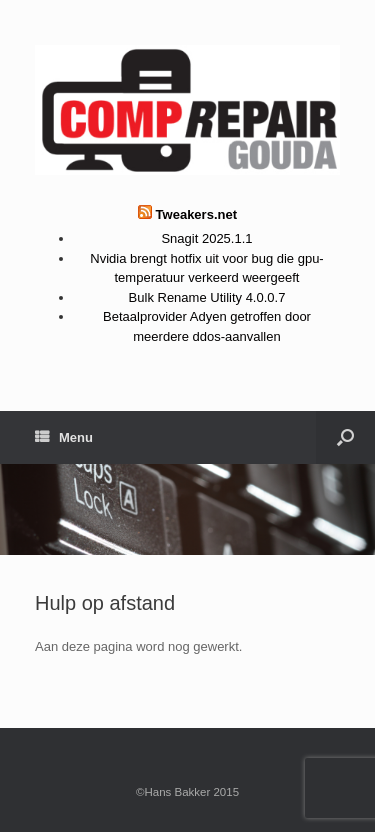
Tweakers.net (196, 214)
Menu (64, 437)
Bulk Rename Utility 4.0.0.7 (207, 297)
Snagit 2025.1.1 (206, 238)
